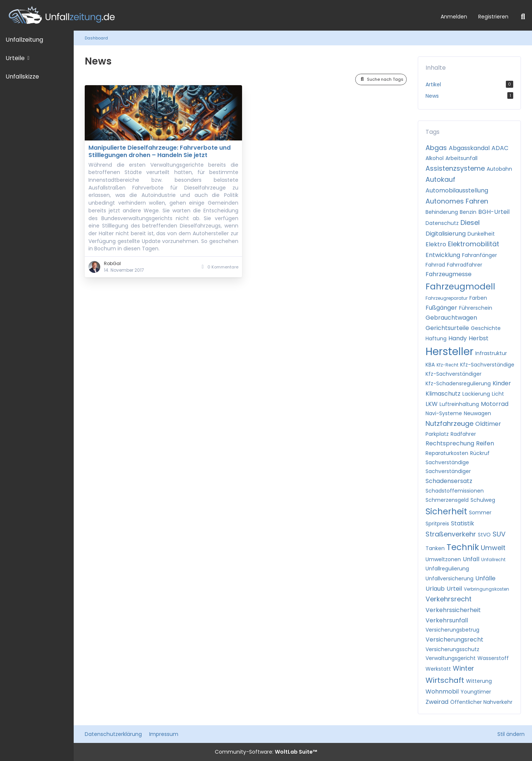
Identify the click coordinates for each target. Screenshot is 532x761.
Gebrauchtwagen (451, 318)
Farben (478, 298)
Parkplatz (437, 434)
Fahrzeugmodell (460, 286)
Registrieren (493, 17)
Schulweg (483, 500)
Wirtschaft (445, 680)
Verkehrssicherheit (453, 610)
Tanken (435, 548)
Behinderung (442, 212)
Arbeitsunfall (461, 158)
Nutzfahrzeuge (449, 423)
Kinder (502, 383)
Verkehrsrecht (449, 599)
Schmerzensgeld (447, 500)
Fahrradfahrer (465, 265)
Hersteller (449, 352)
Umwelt (493, 548)
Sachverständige (447, 462)
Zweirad (437, 702)
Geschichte (486, 328)
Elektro (436, 244)
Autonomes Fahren (457, 201)
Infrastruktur (491, 353)
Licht (498, 394)
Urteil (454, 589)
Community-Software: (266, 752)
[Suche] (523, 17)
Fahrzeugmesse (449, 274)
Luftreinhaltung (459, 404)
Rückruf (480, 453)
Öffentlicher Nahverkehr (481, 702)
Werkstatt (438, 669)
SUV (499, 534)
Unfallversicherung (449, 578)
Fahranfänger (479, 255)
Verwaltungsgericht (451, 658)
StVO (484, 535)
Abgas (436, 148)
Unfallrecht (493, 560)
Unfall (471, 559)
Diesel (470, 223)
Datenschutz (442, 223)
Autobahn (499, 169)
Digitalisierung (446, 234)
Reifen (485, 443)
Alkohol (435, 158)
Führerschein (476, 308)
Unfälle (485, 578)
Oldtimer (488, 424)
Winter (463, 668)
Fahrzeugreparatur (447, 298)
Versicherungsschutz (452, 649)
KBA (430, 365)
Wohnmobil (442, 691)
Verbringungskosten (486, 589)
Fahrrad (435, 265)
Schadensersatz (449, 481)
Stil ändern (511, 734)
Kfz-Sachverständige (487, 365)
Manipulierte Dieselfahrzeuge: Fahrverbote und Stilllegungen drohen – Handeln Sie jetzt (160, 151)
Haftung (436, 338)
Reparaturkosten (447, 453)
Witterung (479, 681)
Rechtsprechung (450, 443)
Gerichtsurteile (447, 328)
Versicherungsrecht (454, 640)
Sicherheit (446, 511)
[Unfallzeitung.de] (218, 15)
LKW (432, 404)
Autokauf (440, 179)
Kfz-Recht (447, 365)
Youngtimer (476, 692)
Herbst (479, 338)
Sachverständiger (448, 471)
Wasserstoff (493, 658)
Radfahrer (463, 434)
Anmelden (454, 17)
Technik (463, 547)
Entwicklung (443, 255)
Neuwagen (477, 413)
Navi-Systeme (444, 413)
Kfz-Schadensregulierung (458, 383)
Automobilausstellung (457, 190)
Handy (458, 338)
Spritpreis (437, 524)
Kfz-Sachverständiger (454, 374)
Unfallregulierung (447, 569)
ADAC (500, 148)
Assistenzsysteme (455, 168)
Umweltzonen (443, 559)
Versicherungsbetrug (452, 630)
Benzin (468, 212)
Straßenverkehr (451, 534)
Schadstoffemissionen (455, 491)
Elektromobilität (474, 244)
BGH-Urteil (494, 212)
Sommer (480, 512)
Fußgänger (441, 308)
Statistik (463, 523)
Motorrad (495, 404)
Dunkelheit (481, 234)
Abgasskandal (469, 148)
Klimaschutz (443, 394)
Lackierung (476, 394)
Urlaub (435, 589)
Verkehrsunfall (447, 620)
